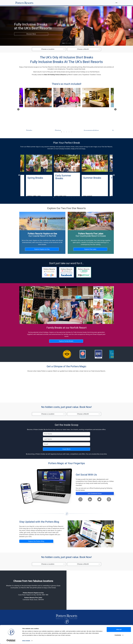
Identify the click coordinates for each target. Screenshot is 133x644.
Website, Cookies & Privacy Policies (75, 642)
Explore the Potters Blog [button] (36, 543)
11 (79, 197)
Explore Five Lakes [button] (90, 250)
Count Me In (66, 450)
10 (77, 197)
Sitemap (91, 642)
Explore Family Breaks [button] (66, 342)
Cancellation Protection (53, 642)
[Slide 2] (66, 43)
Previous (18, 109)
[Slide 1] (63, 43)
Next (115, 109)
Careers (110, 642)
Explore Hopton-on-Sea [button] (42, 250)
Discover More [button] (31, 34)
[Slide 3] (70, 43)
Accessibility (101, 642)
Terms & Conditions (37, 642)
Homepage (24, 642)
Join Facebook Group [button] (95, 495)
